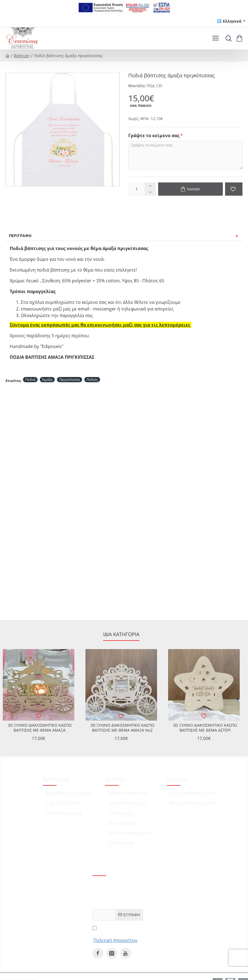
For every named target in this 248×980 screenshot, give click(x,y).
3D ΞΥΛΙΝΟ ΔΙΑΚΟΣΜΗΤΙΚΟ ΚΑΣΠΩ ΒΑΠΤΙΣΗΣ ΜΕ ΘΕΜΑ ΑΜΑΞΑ (40, 728)
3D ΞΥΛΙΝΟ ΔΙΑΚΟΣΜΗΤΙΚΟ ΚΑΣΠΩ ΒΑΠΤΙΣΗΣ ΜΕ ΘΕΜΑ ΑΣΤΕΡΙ (205, 728)
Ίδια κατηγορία (121, 634)
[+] (150, 186)
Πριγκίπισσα (70, 379)
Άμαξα (47, 379)
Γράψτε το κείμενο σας (154, 136)
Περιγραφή (20, 236)
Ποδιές (92, 379)
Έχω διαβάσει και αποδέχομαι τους (115, 934)
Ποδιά (30, 379)
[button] (191, 189)
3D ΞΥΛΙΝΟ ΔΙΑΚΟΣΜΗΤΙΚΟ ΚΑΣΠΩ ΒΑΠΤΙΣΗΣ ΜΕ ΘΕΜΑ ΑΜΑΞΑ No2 (122, 728)
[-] (150, 192)
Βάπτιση (22, 56)
